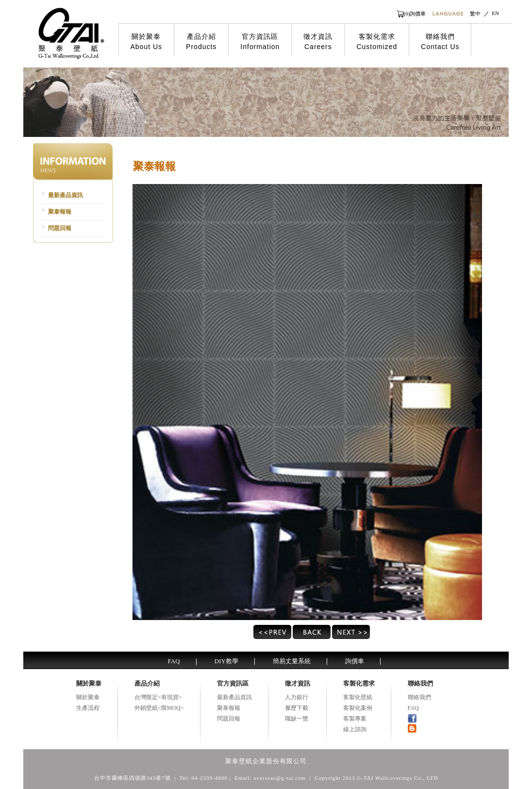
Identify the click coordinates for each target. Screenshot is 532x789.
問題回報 (60, 228)
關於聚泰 (147, 42)
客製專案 (355, 719)
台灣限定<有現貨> (158, 697)
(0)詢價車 (415, 14)
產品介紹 (201, 42)
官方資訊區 (260, 42)
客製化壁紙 (358, 697)
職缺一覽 (297, 719)
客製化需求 (377, 42)
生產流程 (88, 708)
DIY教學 (226, 661)
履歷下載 (297, 708)
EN (495, 13)
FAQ (174, 661)
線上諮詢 (355, 729)
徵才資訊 (318, 42)
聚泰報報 (60, 212)
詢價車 (355, 661)
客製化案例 (358, 708)
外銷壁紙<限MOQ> (159, 708)
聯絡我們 (440, 42)
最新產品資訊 (66, 195)
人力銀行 (297, 697)
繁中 (475, 14)
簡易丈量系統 (292, 661)
